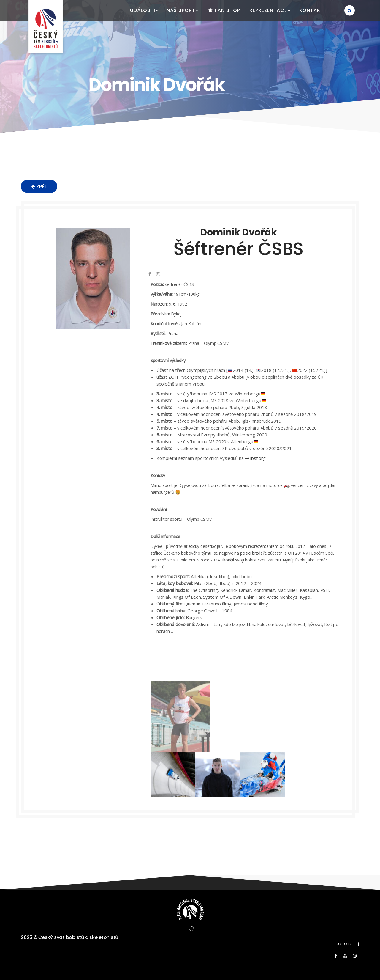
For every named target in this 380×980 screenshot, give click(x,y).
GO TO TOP (347, 944)
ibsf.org (255, 458)
